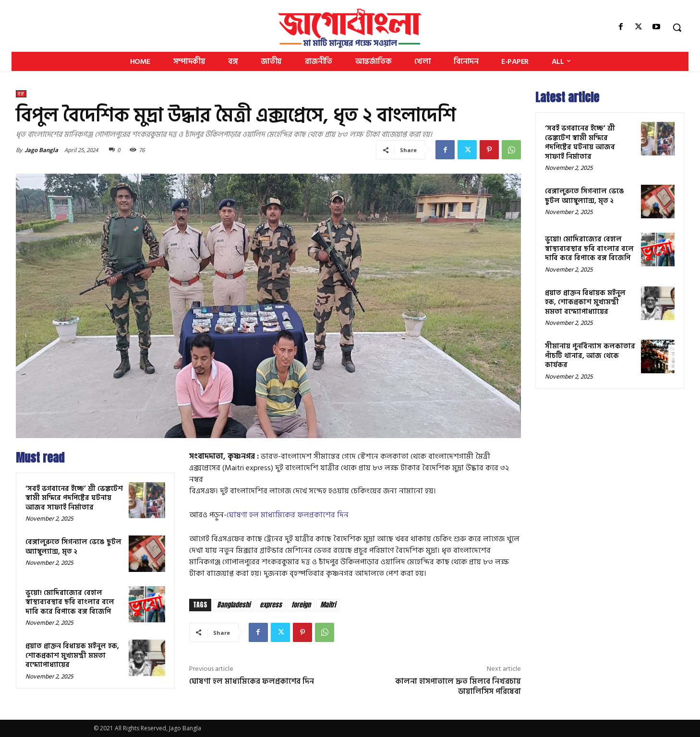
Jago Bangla (41, 150)
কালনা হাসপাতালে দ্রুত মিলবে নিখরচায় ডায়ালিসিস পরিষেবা (458, 686)
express (271, 605)
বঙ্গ (21, 94)
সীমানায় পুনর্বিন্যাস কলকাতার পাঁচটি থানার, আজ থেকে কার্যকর (590, 356)
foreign (301, 605)
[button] (677, 27)
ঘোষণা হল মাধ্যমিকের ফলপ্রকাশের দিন (288, 515)
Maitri (328, 605)
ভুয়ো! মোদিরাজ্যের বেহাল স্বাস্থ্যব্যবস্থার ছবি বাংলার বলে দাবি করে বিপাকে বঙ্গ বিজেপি (70, 602)
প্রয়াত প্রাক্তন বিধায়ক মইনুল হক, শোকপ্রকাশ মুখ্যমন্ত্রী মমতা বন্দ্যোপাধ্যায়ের (72, 655)
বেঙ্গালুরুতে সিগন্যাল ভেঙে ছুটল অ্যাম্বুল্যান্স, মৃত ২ (73, 547)
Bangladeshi (234, 605)
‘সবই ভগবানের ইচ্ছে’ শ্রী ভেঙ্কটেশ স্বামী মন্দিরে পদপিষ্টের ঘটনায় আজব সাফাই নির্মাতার (74, 498)
